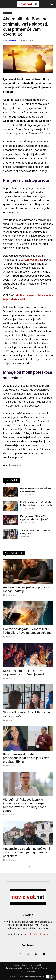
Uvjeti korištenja (28, 971)
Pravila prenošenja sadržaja (18, 968)
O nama (16, 965)
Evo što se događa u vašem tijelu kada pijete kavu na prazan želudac (27, 631)
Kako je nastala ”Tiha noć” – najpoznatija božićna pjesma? (24, 673)
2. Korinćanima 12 (32, 260)
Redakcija (12, 41)
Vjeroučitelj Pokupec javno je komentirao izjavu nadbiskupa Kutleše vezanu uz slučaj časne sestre (25, 805)
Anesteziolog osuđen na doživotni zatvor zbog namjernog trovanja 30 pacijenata (27, 852)
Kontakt (38, 965)
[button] (5, 4)
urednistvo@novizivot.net (37, 934)
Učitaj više (28, 866)
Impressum (27, 965)
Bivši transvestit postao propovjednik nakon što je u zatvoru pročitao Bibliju (28, 758)
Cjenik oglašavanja (40, 968)
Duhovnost (8, 13)
